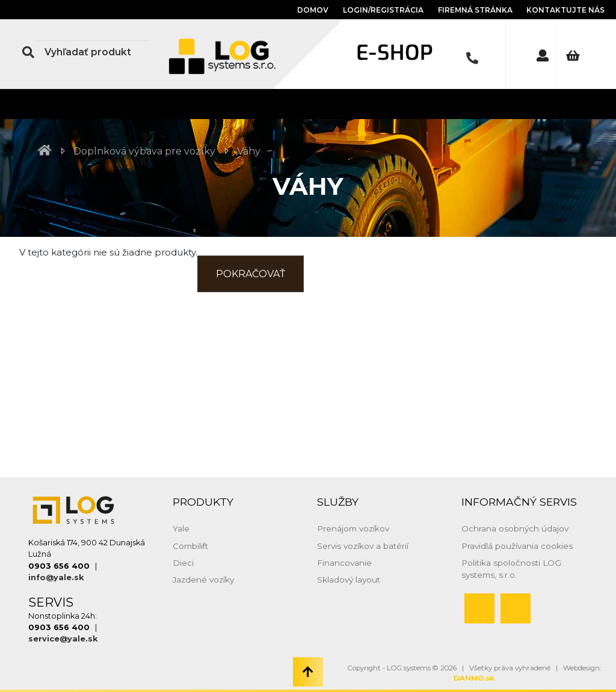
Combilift (190, 546)
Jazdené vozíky (203, 580)
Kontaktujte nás (565, 10)
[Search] (94, 52)
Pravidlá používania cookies (517, 546)
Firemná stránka (476, 10)
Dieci (183, 563)
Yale (181, 528)
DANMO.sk (474, 678)
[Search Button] (28, 52)
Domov (313, 10)
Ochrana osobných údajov (515, 528)
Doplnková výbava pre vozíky (144, 151)
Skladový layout (349, 580)
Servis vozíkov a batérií (363, 546)
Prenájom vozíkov (353, 528)
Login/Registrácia (383, 10)
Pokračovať (251, 274)
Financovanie (344, 563)
